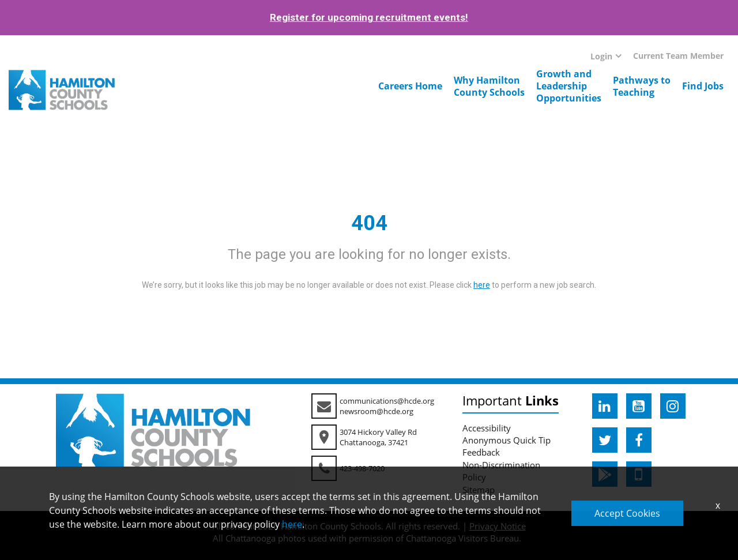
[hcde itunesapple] (639, 474)
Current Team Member (678, 56)
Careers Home (410, 86)
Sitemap (479, 490)
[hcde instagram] (673, 406)
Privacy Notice (498, 526)
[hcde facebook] (639, 440)
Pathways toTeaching (642, 86)
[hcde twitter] (605, 440)
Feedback (481, 452)
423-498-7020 (362, 468)
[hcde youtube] (639, 406)
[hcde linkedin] (605, 406)
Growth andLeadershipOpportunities (569, 86)
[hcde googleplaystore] (605, 474)
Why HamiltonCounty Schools (489, 86)
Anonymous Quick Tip (507, 440)
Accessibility (487, 428)
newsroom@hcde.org (376, 411)
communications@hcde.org (387, 401)
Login (601, 56)
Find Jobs (703, 86)
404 (369, 223)
